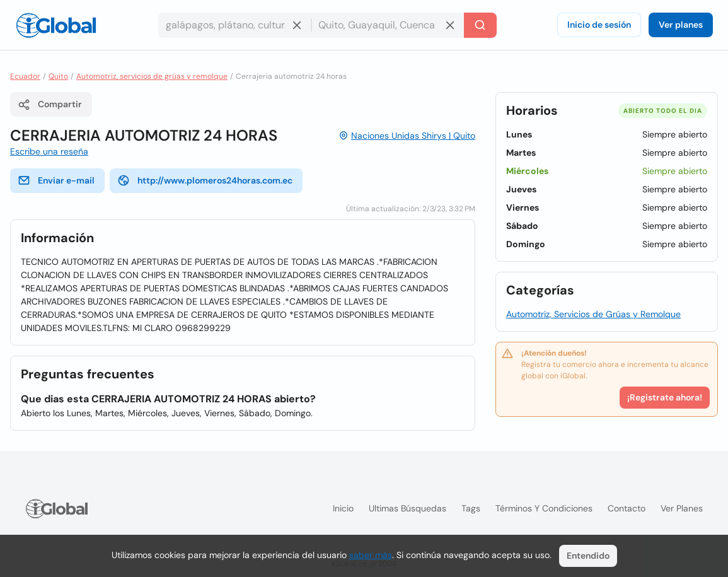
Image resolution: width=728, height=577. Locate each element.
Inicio (343, 508)
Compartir (50, 105)
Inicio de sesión (599, 25)
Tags (471, 508)
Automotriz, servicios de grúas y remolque (152, 76)
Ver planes (681, 25)
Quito (58, 76)
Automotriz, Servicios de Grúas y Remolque (593, 314)
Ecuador (25, 76)
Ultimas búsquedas (407, 508)
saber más (371, 555)
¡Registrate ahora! (665, 397)
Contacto (627, 508)
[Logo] (56, 25)
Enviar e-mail (56, 180)
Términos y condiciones (544, 508)
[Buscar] (480, 25)
